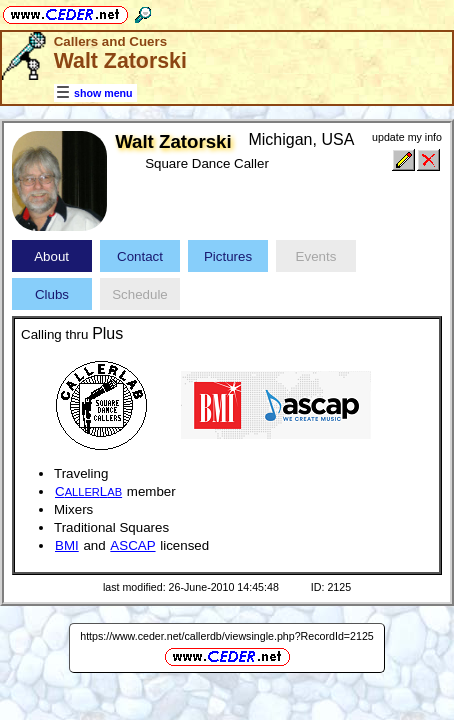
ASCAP (132, 545)
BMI (67, 545)
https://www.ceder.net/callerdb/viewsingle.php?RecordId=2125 (227, 636)
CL (88, 491)
